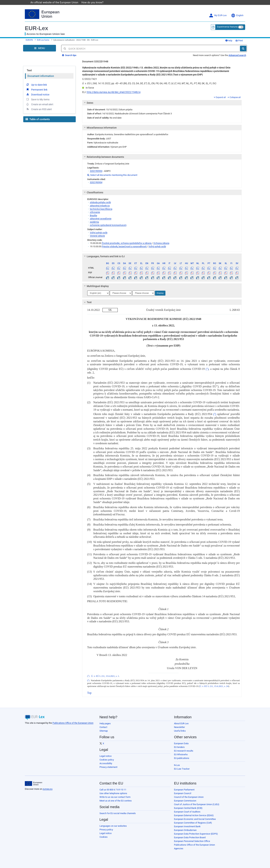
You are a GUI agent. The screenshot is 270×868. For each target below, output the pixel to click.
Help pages (105, 723)
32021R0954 (96, 182)
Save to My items (38, 99)
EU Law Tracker (182, 769)
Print (239, 41)
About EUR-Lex (181, 723)
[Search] (243, 49)
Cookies (104, 837)
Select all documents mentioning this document (112, 175)
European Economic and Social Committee (195, 819)
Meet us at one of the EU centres (116, 801)
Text (29, 70)
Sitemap (104, 731)
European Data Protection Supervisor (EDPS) (196, 834)
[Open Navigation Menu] (40, 48)
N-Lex (177, 765)
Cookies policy (107, 760)
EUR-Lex (36, 28)
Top (89, 693)
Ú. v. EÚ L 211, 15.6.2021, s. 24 (214, 686)
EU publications (182, 758)
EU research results (184, 751)
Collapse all (234, 97)
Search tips (69, 55)
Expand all (220, 97)
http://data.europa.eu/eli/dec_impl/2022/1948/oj (114, 92)
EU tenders (179, 747)
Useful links (180, 731)
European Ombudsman (185, 830)
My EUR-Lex (218, 15)
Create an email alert (40, 104)
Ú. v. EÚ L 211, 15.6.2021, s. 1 (105, 676)
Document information (41, 76)
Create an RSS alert (39, 109)
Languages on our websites (113, 826)
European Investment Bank (187, 826)
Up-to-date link (36, 85)
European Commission (185, 801)
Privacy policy (106, 830)
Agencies (179, 848)
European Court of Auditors (187, 812)
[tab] (162, 103)
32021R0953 (96, 171)
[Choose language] (98, 293)
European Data (181, 743)
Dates (88, 103)
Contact (103, 727)
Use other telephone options (113, 793)
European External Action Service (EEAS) (194, 815)
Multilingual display (96, 286)
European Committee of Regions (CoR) (193, 823)
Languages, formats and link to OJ (104, 256)
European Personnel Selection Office (192, 841)
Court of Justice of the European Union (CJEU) (197, 804)
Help (229, 41)
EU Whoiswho (181, 754)
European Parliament (184, 790)
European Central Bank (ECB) (188, 808)
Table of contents (38, 119)
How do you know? (94, 2)
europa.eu (48, 789)
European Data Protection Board (190, 837)
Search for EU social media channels (118, 813)
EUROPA (29, 40)
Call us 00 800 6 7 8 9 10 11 (113, 790)
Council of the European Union (189, 797)
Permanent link (37, 89)
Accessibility (106, 763)
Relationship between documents (103, 157)
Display (160, 293)
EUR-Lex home (43, 40)
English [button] (237, 15)
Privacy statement (108, 767)
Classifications (93, 192)
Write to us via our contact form (115, 797)
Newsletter (179, 727)
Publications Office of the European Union (73, 723)
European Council (183, 793)
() (207, 369)
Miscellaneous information (100, 128)
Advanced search (237, 55)
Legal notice (106, 756)
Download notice (38, 94)
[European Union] (33, 784)
